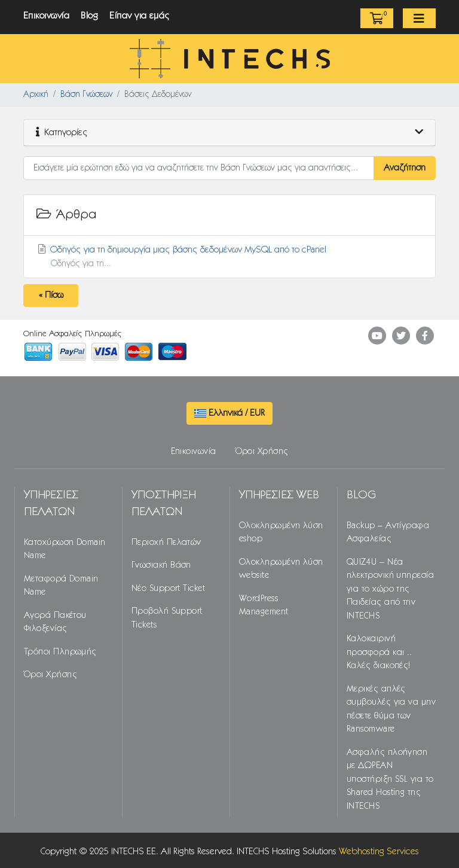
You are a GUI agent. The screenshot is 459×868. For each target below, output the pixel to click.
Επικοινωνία (46, 16)
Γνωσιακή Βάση (161, 565)
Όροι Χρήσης (262, 452)
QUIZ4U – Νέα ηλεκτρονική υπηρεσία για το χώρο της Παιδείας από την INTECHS (390, 589)
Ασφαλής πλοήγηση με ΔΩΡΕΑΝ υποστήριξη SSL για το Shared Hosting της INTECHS (390, 779)
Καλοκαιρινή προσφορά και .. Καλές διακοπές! (380, 652)
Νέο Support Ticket (168, 589)
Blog (89, 16)
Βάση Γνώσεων (86, 95)
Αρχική (36, 95)
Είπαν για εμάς (140, 16)
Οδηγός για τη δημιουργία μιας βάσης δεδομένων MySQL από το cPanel (229, 258)
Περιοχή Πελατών (166, 543)
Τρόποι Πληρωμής (60, 652)
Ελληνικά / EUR (229, 413)
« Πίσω (51, 295)
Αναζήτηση (405, 168)
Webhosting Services (379, 852)
